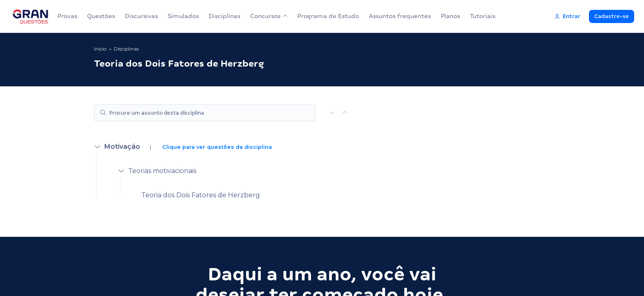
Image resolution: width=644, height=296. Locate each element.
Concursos (269, 16)
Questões (101, 16)
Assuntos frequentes (400, 16)
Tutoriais (483, 16)
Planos (450, 16)
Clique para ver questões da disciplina (217, 147)
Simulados (183, 16)
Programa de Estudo (328, 16)
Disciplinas (224, 16)
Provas (67, 16)
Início (100, 49)
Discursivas (141, 16)
